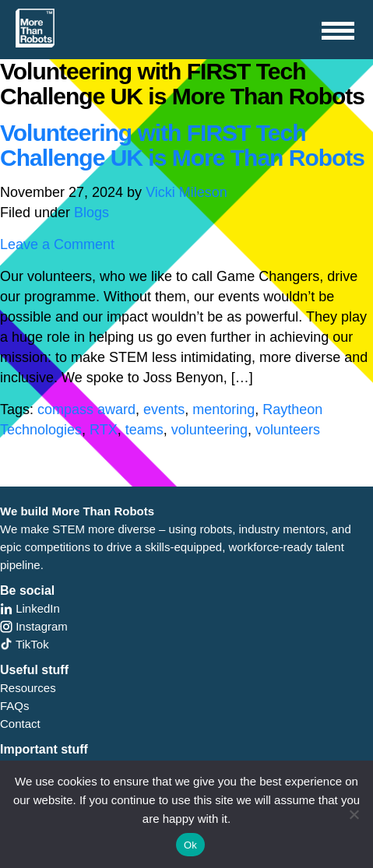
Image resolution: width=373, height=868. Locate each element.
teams (144, 430)
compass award (86, 409)
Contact (20, 724)
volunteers (288, 430)
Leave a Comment (57, 244)
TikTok (25, 644)
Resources (28, 688)
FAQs (15, 706)
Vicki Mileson (186, 192)
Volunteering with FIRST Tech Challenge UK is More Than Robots (182, 145)
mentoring (223, 409)
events (164, 409)
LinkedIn (30, 608)
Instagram (34, 626)
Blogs (91, 213)
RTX (104, 430)
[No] (354, 814)
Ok (190, 845)
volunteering (209, 430)
